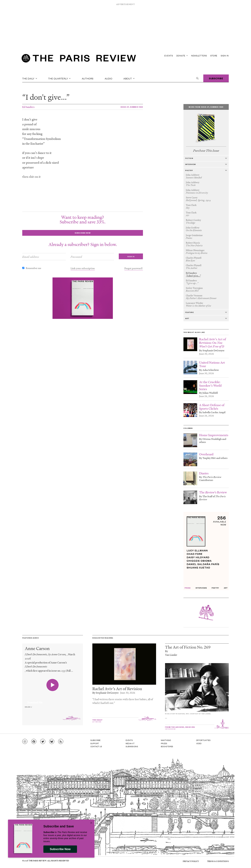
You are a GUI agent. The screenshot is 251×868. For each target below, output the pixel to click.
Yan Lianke (171, 655)
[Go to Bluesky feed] (52, 742)
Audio (109, 78)
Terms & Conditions (218, 861)
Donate (182, 56)
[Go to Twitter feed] (43, 742)
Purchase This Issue (206, 151)
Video (199, 743)
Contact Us (96, 746)
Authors (88, 78)
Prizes (164, 743)
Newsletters (199, 56)
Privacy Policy (191, 861)
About (129, 78)
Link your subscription (83, 268)
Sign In (225, 56)
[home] (79, 59)
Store (214, 56)
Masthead (166, 740)
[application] (53, 701)
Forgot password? (134, 268)
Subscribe (216, 78)
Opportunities (203, 740)
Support (95, 743)
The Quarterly (59, 78)
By (166, 651)
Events (169, 56)
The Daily (30, 78)
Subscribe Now (60, 849)
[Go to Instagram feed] (25, 742)
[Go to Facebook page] (34, 742)
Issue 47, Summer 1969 (132, 107)
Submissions (132, 746)
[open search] (197, 78)
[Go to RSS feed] (61, 742)
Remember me (33, 268)
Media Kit (130, 743)
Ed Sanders (28, 107)
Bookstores (167, 746)
